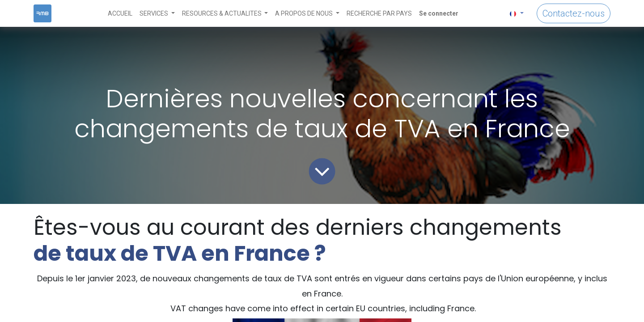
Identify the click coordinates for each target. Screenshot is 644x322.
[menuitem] (120, 14)
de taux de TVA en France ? (180, 253)
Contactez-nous (574, 13)
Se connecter (439, 13)
